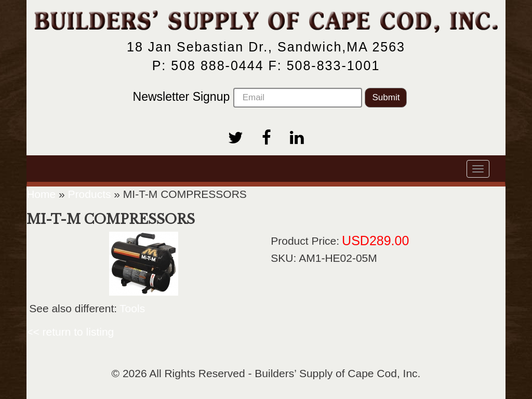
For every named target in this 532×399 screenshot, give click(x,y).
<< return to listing (70, 332)
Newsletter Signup (248, 98)
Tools (132, 308)
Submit (386, 97)
